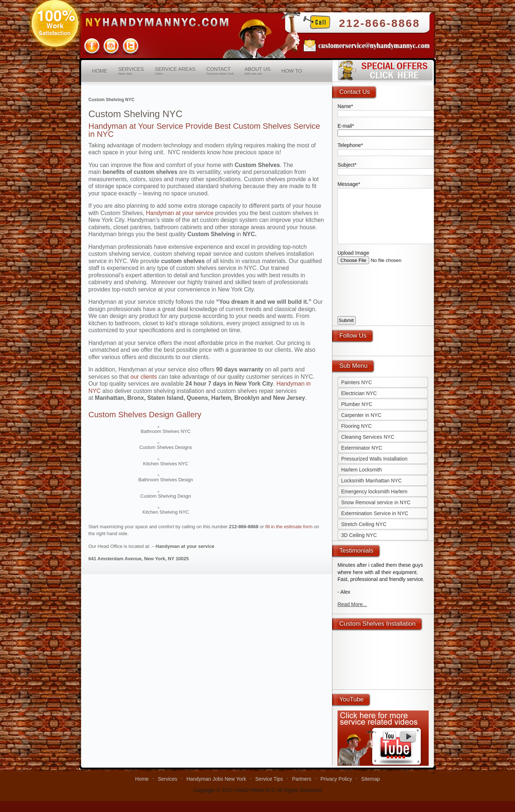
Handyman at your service (180, 213)
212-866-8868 (380, 23)
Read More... (352, 615)
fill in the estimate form (289, 527)
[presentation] (393, 302)
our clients (144, 377)
